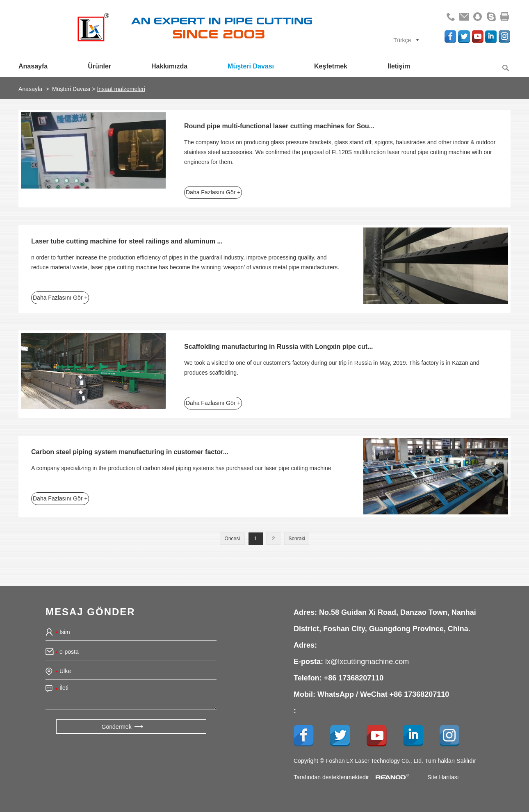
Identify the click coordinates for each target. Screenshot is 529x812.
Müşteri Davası (251, 66)
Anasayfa (33, 66)
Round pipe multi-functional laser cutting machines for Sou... (279, 126)
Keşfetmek (331, 66)
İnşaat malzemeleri (121, 89)
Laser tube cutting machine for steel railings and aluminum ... (127, 241)
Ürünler (99, 66)
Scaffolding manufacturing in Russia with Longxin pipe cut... (278, 347)
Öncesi (232, 539)
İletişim (399, 66)
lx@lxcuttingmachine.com (367, 661)
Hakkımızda (169, 66)
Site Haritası (443, 777)
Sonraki (297, 539)
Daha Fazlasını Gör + (213, 192)
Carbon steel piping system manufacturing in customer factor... (130, 452)
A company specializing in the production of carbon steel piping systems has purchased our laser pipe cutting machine (181, 468)
